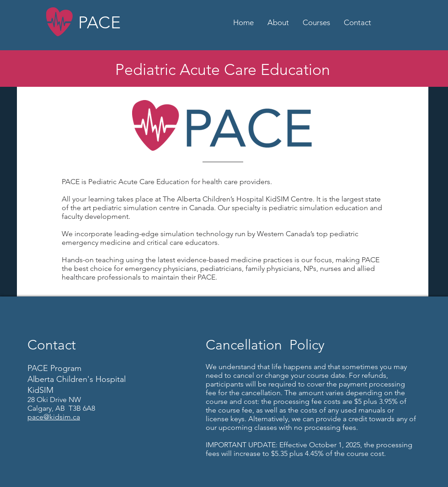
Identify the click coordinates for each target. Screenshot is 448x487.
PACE (100, 22)
